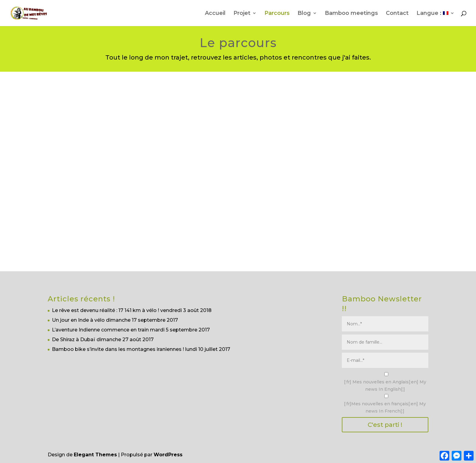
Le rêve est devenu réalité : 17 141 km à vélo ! (105, 310)
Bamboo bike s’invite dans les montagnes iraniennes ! (118, 349)
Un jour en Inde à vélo (78, 320)
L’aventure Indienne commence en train (100, 330)
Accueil (215, 14)
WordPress (168, 455)
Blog (304, 14)
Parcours (277, 14)
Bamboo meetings (351, 14)
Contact (397, 14)
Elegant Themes (95, 455)
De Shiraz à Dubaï (74, 340)
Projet (242, 14)
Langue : (432, 14)
